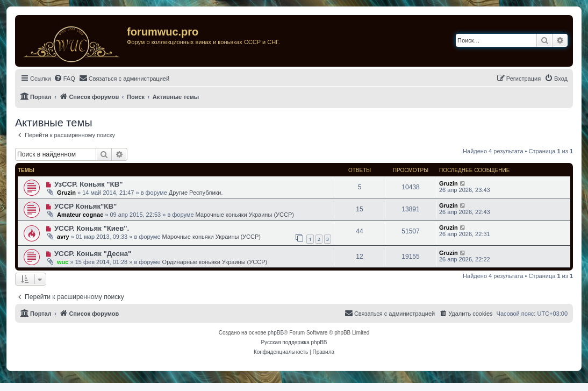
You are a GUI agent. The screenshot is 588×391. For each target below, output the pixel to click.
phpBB (276, 333)
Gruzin (66, 193)
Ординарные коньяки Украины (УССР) (215, 262)
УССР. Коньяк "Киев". (92, 228)
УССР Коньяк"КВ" (85, 206)
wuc (63, 262)
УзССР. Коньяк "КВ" (89, 184)
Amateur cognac (80, 215)
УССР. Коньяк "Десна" (93, 254)
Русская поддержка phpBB (294, 342)
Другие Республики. (196, 193)
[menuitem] (64, 79)
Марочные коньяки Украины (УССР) (245, 215)
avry (63, 237)
